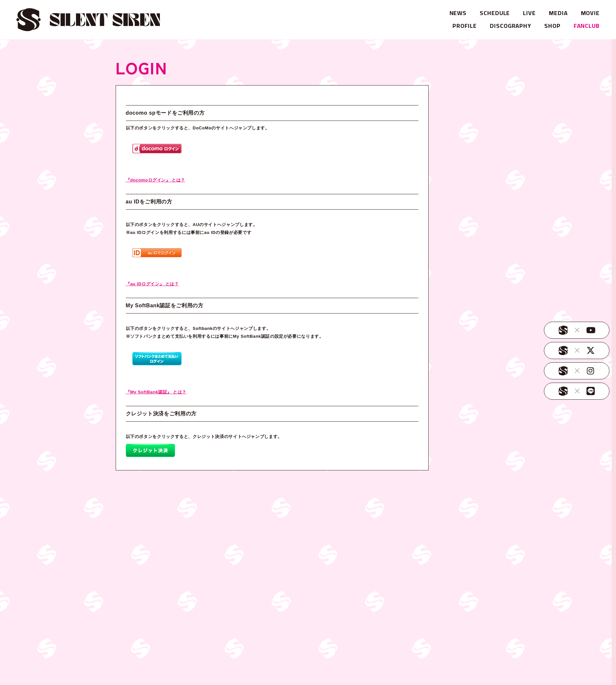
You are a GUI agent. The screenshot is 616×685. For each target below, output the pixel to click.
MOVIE (590, 13)
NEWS (458, 13)
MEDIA (558, 13)
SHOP (552, 26)
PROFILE (465, 26)
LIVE (529, 13)
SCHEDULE (495, 13)
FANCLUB (587, 26)
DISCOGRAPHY (510, 26)
